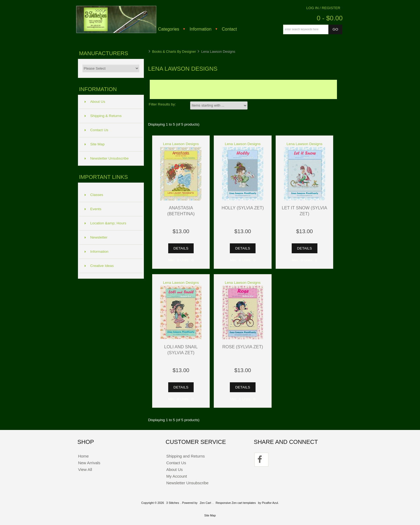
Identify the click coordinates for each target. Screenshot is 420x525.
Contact (229, 29)
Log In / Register (323, 8)
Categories (169, 29)
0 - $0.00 (330, 18)
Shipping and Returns (186, 456)
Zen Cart (205, 503)
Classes (94, 195)
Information (201, 29)
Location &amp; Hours (106, 223)
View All (85, 469)
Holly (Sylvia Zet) (243, 208)
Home (83, 456)
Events (93, 209)
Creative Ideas (99, 266)
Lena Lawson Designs (181, 144)
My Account (177, 476)
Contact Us (96, 130)
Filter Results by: (162, 104)
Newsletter (96, 237)
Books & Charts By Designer (174, 52)
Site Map (95, 144)
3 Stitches (173, 503)
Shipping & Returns (103, 116)
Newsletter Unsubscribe (107, 158)
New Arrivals (89, 463)
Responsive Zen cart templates (236, 503)
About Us (95, 102)
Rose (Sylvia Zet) (243, 347)
